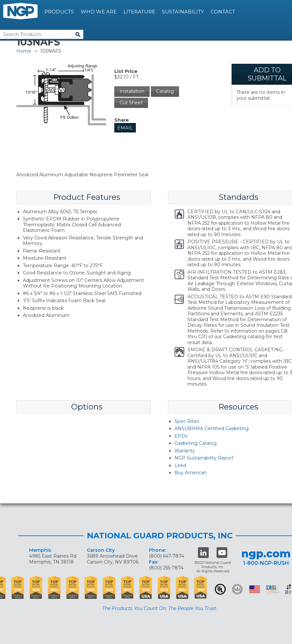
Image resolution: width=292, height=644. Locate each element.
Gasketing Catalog (195, 443)
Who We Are (99, 12)
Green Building (237, 589)
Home (24, 51)
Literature (139, 12)
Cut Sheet (131, 103)
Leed (180, 465)
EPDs (181, 436)
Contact (223, 12)
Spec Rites (187, 421)
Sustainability (183, 12)
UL (220, 589)
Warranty (185, 451)
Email (125, 128)
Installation (132, 91)
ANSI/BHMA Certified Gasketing (211, 428)
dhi (273, 590)
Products (59, 12)
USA (255, 589)
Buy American (191, 473)
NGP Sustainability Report (204, 458)
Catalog (165, 91)
